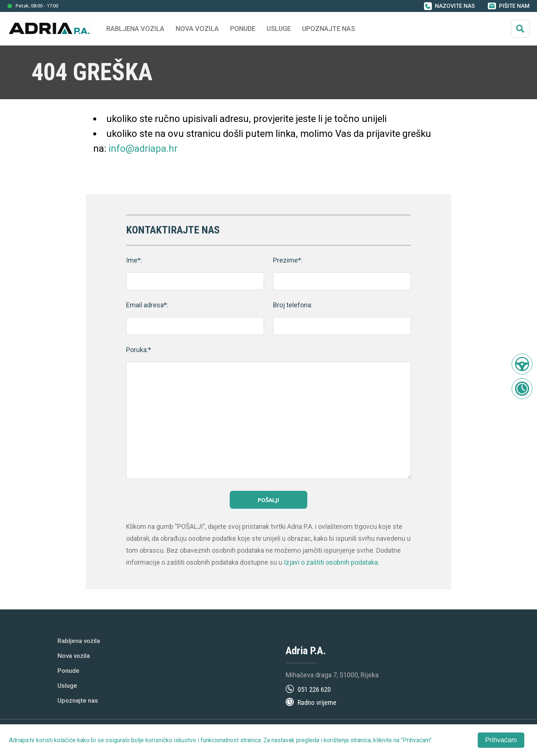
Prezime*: (288, 260)
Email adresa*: (147, 305)
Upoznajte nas (78, 700)
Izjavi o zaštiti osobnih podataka (331, 562)
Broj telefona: (293, 305)
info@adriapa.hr (143, 148)
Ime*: (134, 260)
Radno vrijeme (317, 702)
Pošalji (268, 500)
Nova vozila (197, 29)
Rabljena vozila (79, 641)
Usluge (279, 29)
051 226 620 (314, 689)
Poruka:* (139, 350)
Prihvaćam (501, 740)
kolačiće (65, 740)
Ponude (68, 671)
